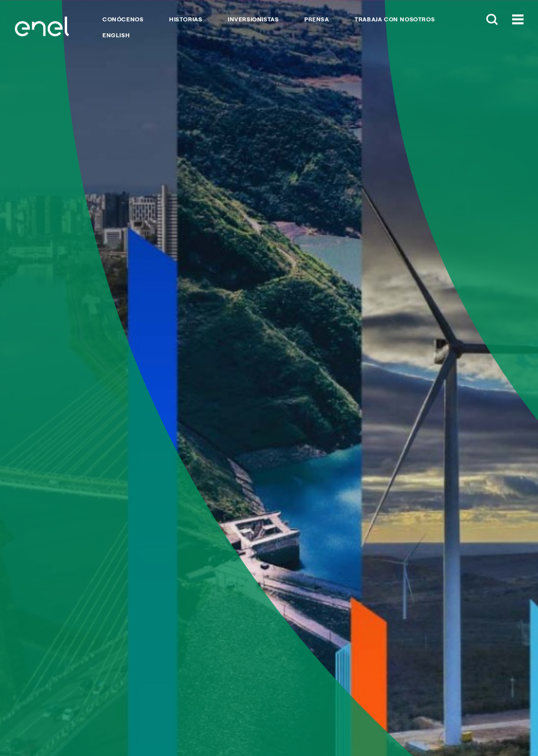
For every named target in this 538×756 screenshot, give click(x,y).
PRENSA (317, 19)
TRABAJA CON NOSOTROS (395, 19)
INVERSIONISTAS (253, 19)
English (116, 35)
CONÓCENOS (123, 19)
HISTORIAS (185, 19)
